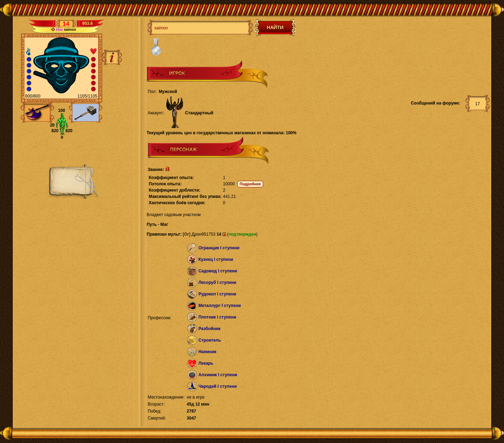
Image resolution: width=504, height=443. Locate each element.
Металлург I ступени (220, 306)
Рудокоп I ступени (217, 294)
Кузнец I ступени (216, 259)
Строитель (210, 340)
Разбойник (209, 329)
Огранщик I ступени (219, 248)
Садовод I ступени (218, 271)
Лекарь (206, 363)
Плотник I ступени (217, 317)
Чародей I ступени (218, 386)
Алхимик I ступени (218, 375)
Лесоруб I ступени (217, 283)
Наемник (207, 352)
